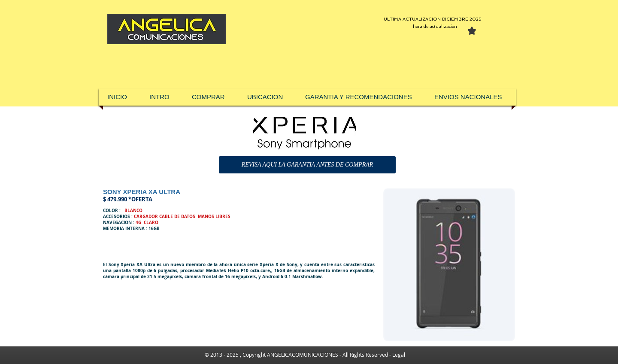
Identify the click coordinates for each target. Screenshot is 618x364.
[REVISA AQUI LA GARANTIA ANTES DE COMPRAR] (307, 165)
